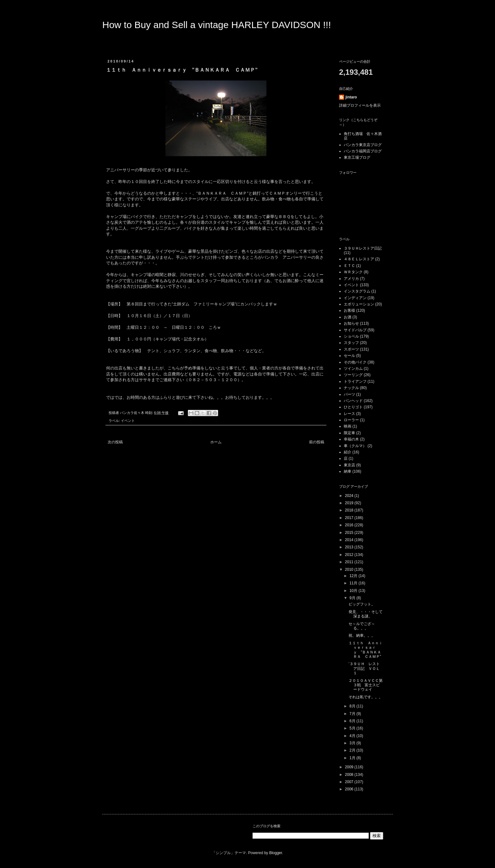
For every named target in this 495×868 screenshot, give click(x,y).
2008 (350, 775)
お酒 (348, 317)
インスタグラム (357, 291)
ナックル (351, 388)
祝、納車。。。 (362, 635)
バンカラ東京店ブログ (363, 145)
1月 (353, 758)
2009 (350, 767)
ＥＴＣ (349, 266)
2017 (350, 518)
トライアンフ (355, 381)
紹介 (348, 452)
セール (349, 356)
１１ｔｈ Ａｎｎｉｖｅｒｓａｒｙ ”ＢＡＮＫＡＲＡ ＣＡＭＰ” (366, 650)
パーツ (349, 394)
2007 (350, 782)
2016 (350, 525)
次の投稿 (115, 442)
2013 (350, 547)
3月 (353, 743)
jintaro (351, 97)
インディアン (355, 298)
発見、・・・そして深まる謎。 (366, 614)
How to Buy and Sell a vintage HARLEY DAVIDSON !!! (217, 25)
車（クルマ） (355, 446)
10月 (354, 591)
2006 (350, 789)
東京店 (349, 465)
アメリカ (351, 279)
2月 (353, 750)
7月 (353, 714)
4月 (353, 736)
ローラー (351, 420)
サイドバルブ (355, 330)
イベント (128, 421)
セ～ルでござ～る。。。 (362, 626)
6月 (353, 721)
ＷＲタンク (353, 272)
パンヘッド (353, 401)
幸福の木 (351, 439)
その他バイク (355, 362)
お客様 (349, 310)
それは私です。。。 (366, 697)
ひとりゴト (353, 407)
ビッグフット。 (362, 604)
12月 (354, 576)
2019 (350, 503)
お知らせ (351, 323)
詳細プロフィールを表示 (360, 105)
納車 (348, 471)
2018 (350, 510)
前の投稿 (317, 442)
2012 (350, 555)
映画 (348, 426)
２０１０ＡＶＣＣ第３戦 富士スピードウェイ (366, 685)
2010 (350, 570)
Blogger (276, 853)
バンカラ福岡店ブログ (363, 151)
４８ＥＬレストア (359, 259)
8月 (353, 706)
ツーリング (353, 375)
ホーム (216, 442)
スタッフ (351, 343)
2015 (350, 533)
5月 (353, 728)
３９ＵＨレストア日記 (363, 248)
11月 (354, 583)
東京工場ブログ (357, 157)
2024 (350, 496)
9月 (353, 598)
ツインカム (353, 369)
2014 (350, 540)
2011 (350, 562)
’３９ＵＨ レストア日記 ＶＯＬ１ (364, 668)
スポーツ (351, 349)
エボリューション (359, 304)
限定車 (349, 433)
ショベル (351, 336)
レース (349, 414)
